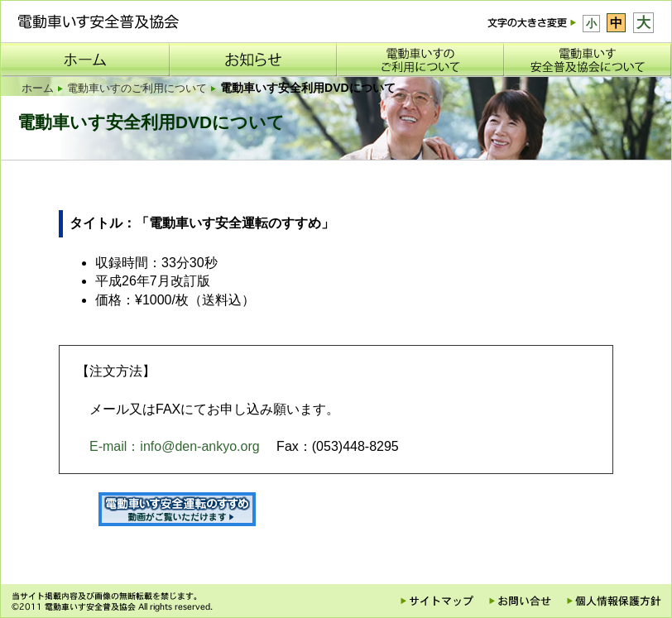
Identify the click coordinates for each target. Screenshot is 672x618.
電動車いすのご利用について (137, 88)
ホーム (38, 88)
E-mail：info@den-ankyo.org (175, 446)
